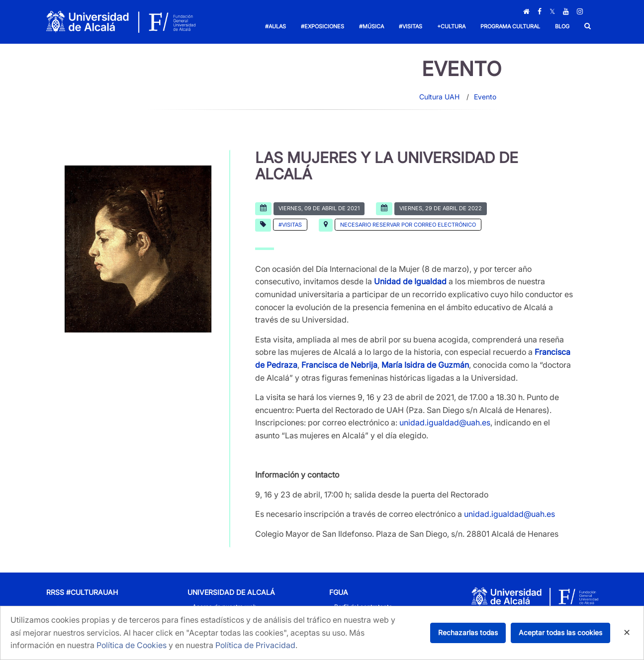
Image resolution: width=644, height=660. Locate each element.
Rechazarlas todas (468, 632)
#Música (371, 26)
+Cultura (451, 26)
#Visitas (411, 26)
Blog (562, 26)
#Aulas (276, 26)
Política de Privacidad (255, 645)
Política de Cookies (132, 645)
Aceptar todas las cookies (560, 632)
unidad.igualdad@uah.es (445, 422)
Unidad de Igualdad (410, 281)
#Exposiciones (322, 26)
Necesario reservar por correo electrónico (408, 225)
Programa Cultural (510, 26)
